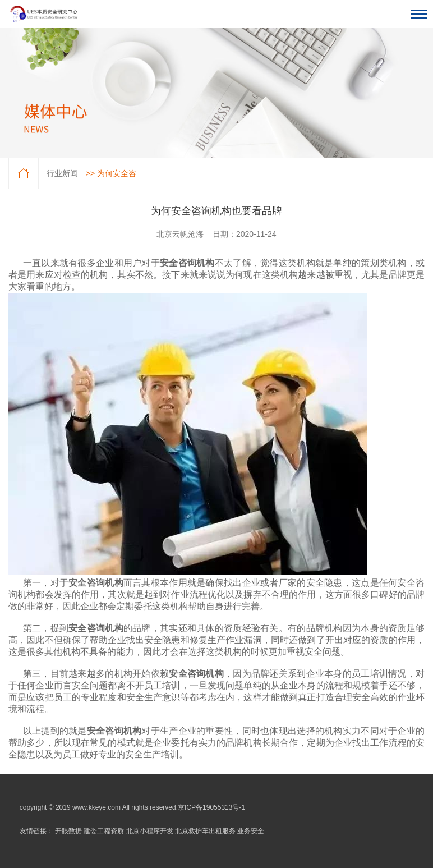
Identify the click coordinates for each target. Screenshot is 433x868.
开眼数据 (68, 831)
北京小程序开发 (150, 831)
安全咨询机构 (187, 263)
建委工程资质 (104, 831)
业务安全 (251, 831)
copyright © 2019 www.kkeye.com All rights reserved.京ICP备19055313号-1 (132, 807)
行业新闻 (62, 173)
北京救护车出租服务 (205, 831)
